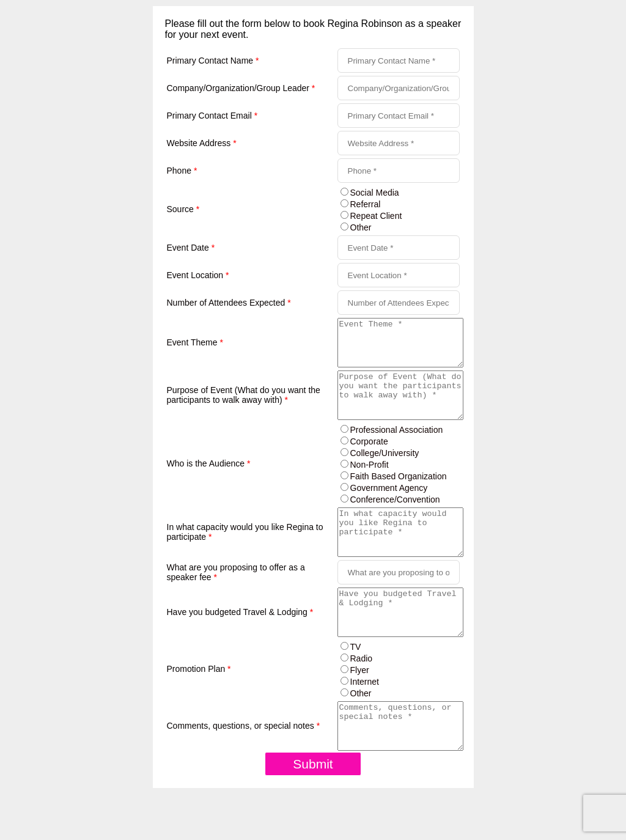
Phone (182, 171)
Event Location (198, 275)
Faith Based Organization (399, 495)
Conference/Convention (395, 518)
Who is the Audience (209, 482)
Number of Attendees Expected (229, 303)
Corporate (369, 460)
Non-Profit (370, 483)
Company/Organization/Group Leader (241, 88)
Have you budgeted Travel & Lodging (240, 644)
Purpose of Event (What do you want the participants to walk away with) (244, 409)
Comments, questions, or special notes (244, 767)
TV (356, 683)
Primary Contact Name (213, 61)
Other (361, 227)
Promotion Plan (199, 706)
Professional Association (397, 448)
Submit (313, 810)
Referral (366, 204)
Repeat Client (376, 216)
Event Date (191, 248)
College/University (385, 471)
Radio (362, 695)
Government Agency (389, 506)
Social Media (375, 193)
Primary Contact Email (212, 116)
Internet (365, 718)
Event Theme (195, 347)
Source (183, 209)
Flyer (360, 707)
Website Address (202, 143)
